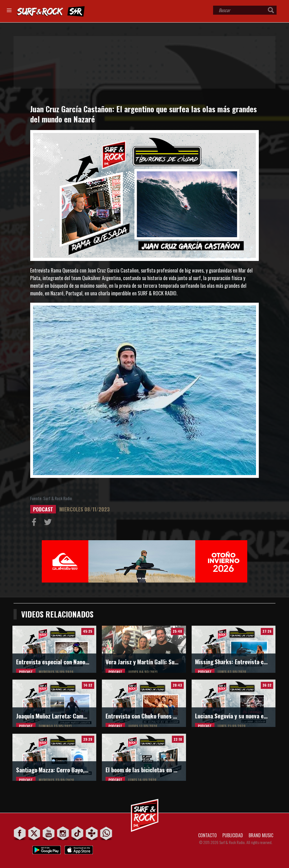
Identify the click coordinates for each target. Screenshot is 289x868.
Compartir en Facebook (35, 523)
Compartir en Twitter (49, 523)
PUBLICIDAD (233, 835)
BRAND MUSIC (261, 835)
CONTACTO (207, 835)
